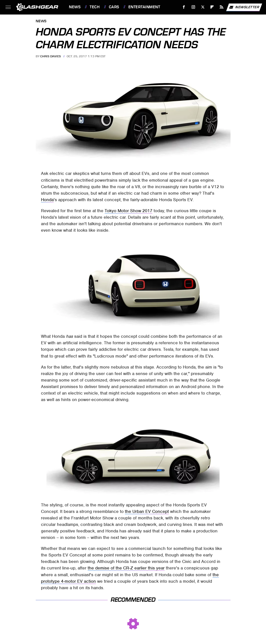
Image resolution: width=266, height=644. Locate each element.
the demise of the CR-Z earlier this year (126, 568)
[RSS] (222, 7)
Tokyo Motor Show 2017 (129, 211)
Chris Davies (51, 56)
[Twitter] (203, 7)
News (75, 7)
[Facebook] (184, 7)
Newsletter (244, 7)
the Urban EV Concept (147, 511)
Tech (95, 7)
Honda (47, 200)
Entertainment (144, 7)
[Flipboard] (212, 7)
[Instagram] (193, 7)
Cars (114, 7)
